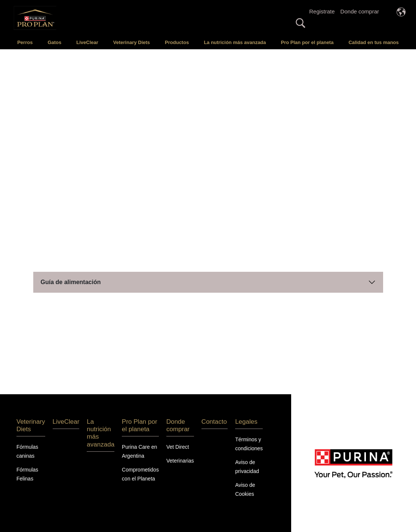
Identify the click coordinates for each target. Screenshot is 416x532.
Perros (25, 42)
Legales (246, 421)
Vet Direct (178, 446)
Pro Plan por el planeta (307, 42)
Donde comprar (360, 11)
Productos (177, 42)
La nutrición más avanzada (235, 42)
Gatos (54, 42)
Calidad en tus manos (373, 42)
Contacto (214, 421)
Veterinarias (180, 460)
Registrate (322, 11)
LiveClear (87, 42)
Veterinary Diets (132, 42)
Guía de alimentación (71, 281)
